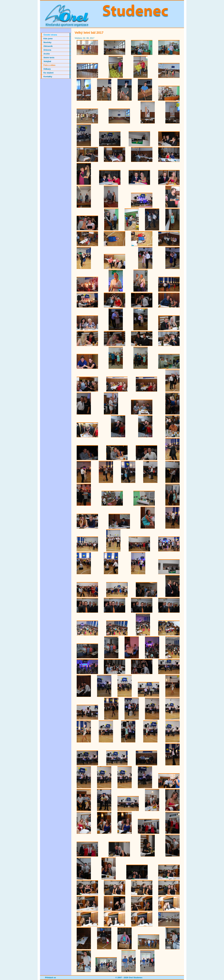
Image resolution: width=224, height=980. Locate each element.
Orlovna (47, 50)
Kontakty (48, 77)
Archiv (47, 54)
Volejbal (47, 61)
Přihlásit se (50, 978)
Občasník (48, 46)
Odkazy (47, 69)
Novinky (47, 42)
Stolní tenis (49, 58)
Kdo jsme (48, 39)
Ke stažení (48, 73)
